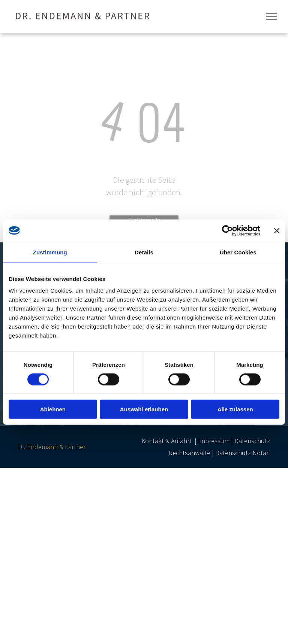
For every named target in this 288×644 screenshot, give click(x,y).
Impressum (214, 441)
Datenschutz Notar (242, 453)
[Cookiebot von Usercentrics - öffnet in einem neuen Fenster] (227, 230)
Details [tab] (144, 252)
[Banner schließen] (277, 230)
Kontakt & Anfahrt (166, 441)
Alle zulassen (235, 409)
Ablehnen (53, 409)
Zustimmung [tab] (50, 252)
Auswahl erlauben (144, 409)
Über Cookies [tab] (238, 252)
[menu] (271, 17)
